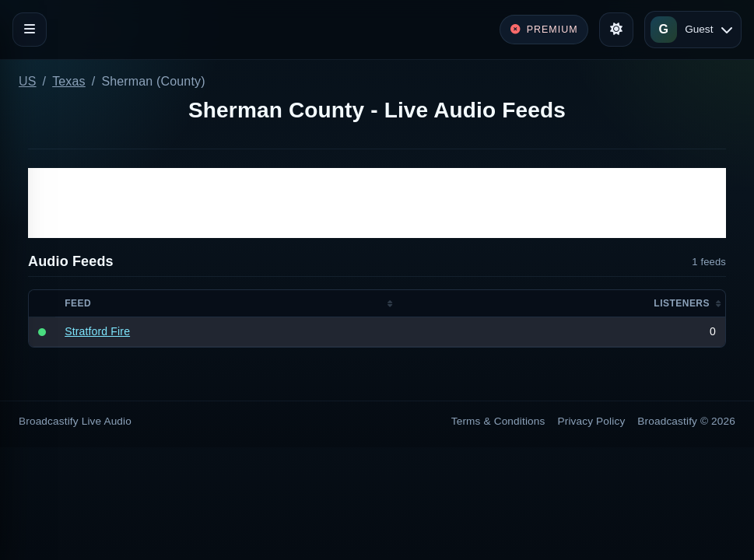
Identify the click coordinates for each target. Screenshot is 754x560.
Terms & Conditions (498, 421)
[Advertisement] (377, 203)
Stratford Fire (97, 331)
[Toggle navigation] (30, 30)
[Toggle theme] (616, 30)
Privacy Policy (592, 421)
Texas (69, 81)
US (28, 81)
